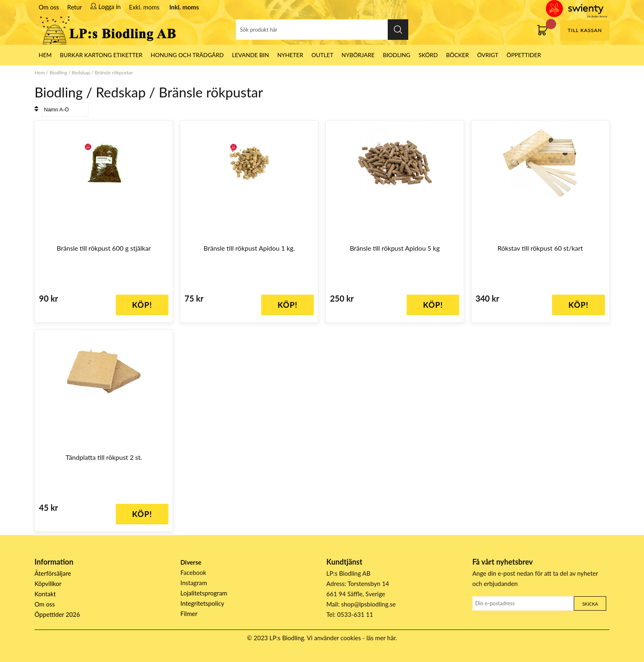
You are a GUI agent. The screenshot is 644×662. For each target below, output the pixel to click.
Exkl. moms (144, 7)
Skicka (590, 604)
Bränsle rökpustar (114, 73)
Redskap (81, 73)
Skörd (428, 55)
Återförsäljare (53, 573)
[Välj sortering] (65, 110)
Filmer (189, 614)
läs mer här (381, 638)
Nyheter (290, 55)
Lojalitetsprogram (204, 593)
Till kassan (585, 30)
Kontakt (45, 594)
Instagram (194, 583)
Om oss (49, 7)
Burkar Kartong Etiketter (101, 55)
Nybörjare (358, 55)
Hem (40, 73)
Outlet (322, 55)
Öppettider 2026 (57, 614)
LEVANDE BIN (251, 55)
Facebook (193, 572)
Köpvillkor (48, 584)
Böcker (458, 55)
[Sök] (322, 30)
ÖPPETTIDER (524, 55)
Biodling (397, 55)
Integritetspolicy (202, 603)
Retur (75, 7)
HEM (45, 55)
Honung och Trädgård (187, 55)
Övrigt (488, 55)
